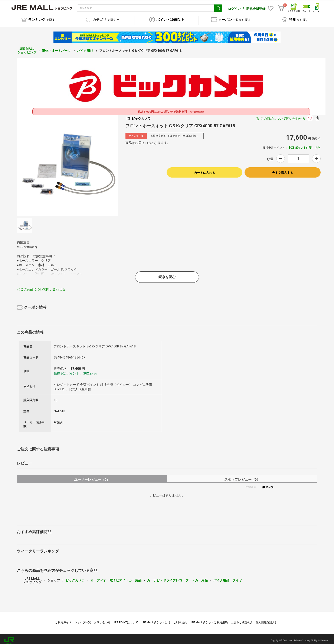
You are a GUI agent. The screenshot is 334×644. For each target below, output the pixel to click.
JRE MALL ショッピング (27, 48)
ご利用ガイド (63, 619)
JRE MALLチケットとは (156, 619)
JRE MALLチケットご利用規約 (209, 619)
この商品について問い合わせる (283, 116)
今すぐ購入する (282, 170)
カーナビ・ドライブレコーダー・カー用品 (177, 577)
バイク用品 (86, 48)
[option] (67, 163)
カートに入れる (204, 170)
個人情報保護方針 (267, 619)
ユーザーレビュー (92, 477)
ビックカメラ (75, 577)
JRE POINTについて (126, 619)
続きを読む (167, 274)
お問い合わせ (102, 619)
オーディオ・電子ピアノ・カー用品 (116, 577)
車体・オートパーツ (57, 48)
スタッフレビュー (242, 477)
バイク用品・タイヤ (228, 577)
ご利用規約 (180, 619)
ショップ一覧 (83, 619)
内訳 (318, 145)
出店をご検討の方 (242, 619)
